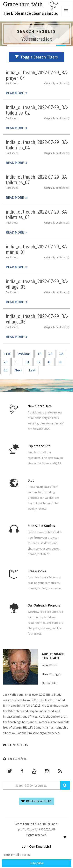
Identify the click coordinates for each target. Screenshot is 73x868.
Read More (15, 93)
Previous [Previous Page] (24, 354)
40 (49, 362)
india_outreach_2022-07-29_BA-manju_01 (37, 249)
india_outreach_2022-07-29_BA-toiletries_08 (37, 215)
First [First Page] (7, 354)
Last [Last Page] (32, 370)
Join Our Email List (36, 846)
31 (28, 362)
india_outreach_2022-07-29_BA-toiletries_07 (37, 180)
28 (61, 354)
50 (60, 362)
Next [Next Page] (18, 370)
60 (5, 370)
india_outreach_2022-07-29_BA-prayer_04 (37, 75)
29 (5, 362)
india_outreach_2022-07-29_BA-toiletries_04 (37, 145)
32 (39, 362)
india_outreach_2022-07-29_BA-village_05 (37, 319)
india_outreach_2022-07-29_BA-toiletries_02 (37, 110)
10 (40, 354)
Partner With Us (36, 801)
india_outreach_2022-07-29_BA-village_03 (37, 284)
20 (50, 354)
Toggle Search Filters (36, 57)
